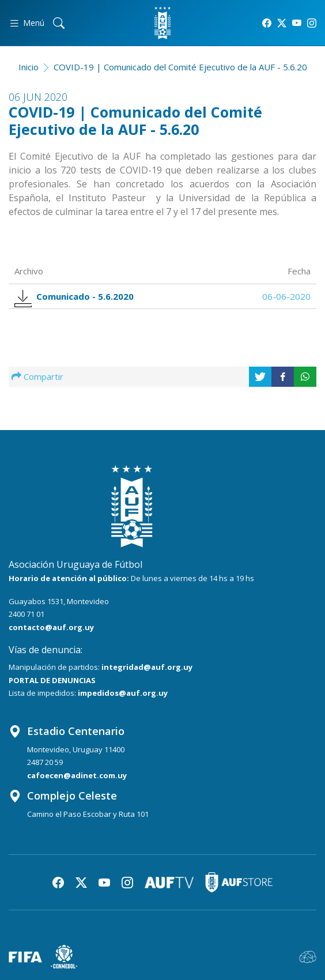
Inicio (29, 67)
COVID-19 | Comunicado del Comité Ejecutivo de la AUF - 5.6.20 (180, 67)
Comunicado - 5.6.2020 (78, 297)
